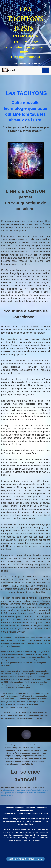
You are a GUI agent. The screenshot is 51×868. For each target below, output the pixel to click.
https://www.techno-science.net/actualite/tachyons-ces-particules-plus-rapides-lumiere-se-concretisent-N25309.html (25, 793)
